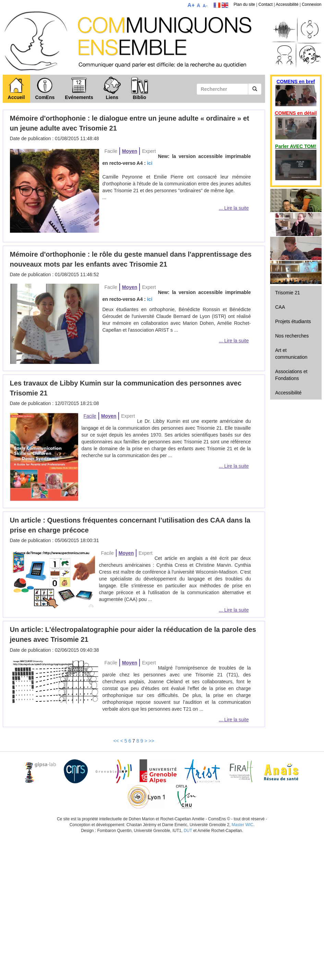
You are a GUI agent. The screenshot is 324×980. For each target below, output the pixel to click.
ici (150, 163)
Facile (111, 151)
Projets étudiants (293, 321)
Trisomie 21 (288, 293)
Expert (149, 151)
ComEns (45, 88)
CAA (280, 307)
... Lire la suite (234, 208)
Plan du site (244, 4)
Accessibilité (287, 4)
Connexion (311, 4)
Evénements (79, 88)
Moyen (130, 151)
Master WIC (243, 825)
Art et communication (291, 354)
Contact (266, 4)
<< (116, 741)
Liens (112, 88)
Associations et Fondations (291, 375)
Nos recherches (292, 336)
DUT (188, 831)
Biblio (140, 88)
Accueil (16, 88)
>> (151, 741)
